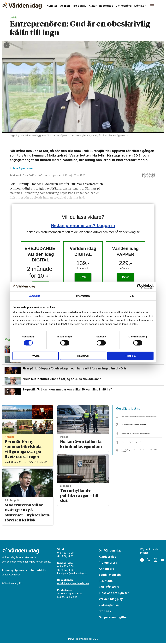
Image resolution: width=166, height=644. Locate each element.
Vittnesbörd (124, 6)
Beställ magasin (110, 575)
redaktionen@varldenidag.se (73, 584)
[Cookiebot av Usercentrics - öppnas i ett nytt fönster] (139, 286)
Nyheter (52, 6)
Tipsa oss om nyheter (114, 594)
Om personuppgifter (113, 618)
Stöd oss (105, 612)
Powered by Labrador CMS (83, 639)
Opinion (65, 6)
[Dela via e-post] (154, 176)
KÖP (83, 277)
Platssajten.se (109, 606)
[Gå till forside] (22, 6)
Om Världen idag (110, 551)
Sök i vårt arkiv (109, 588)
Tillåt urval (83, 356)
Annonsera (106, 569)
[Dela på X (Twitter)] (148, 176)
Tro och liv (79, 6)
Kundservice (107, 557)
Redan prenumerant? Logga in (83, 225)
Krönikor (140, 6)
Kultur (93, 6)
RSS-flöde (106, 581)
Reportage (106, 6)
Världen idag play (111, 600)
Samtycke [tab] (34, 296)
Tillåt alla (130, 356)
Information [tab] (83, 296)
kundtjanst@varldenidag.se (72, 574)
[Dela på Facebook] (143, 176)
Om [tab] (132, 296)
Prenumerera (108, 563)
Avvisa (36, 356)
